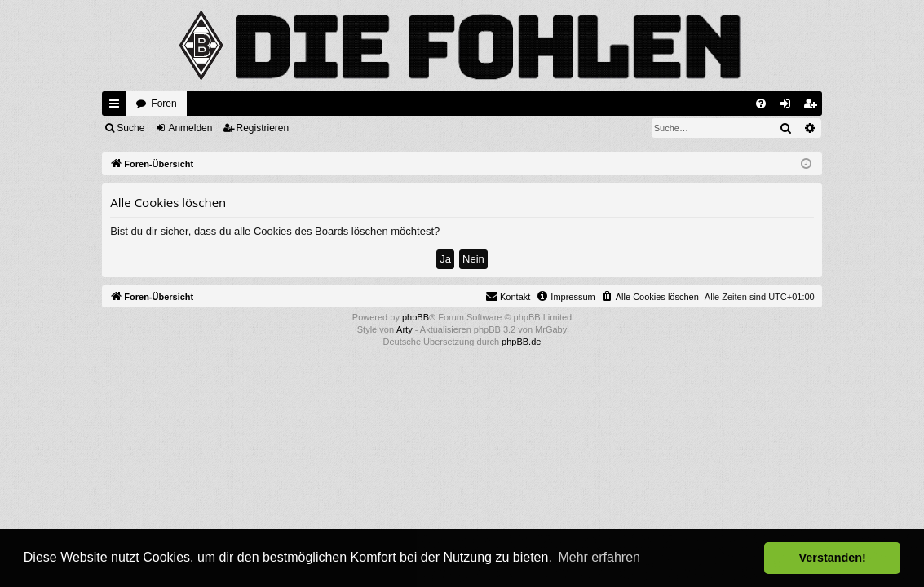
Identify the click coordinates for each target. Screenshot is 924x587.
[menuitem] (761, 104)
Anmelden (190, 128)
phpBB (416, 317)
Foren (164, 104)
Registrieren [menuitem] (813, 107)
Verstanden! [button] (833, 558)
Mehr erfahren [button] (599, 557)
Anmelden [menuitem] (788, 107)
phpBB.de (521, 342)
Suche (130, 128)
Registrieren (263, 128)
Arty (405, 329)
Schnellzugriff (117, 107)
